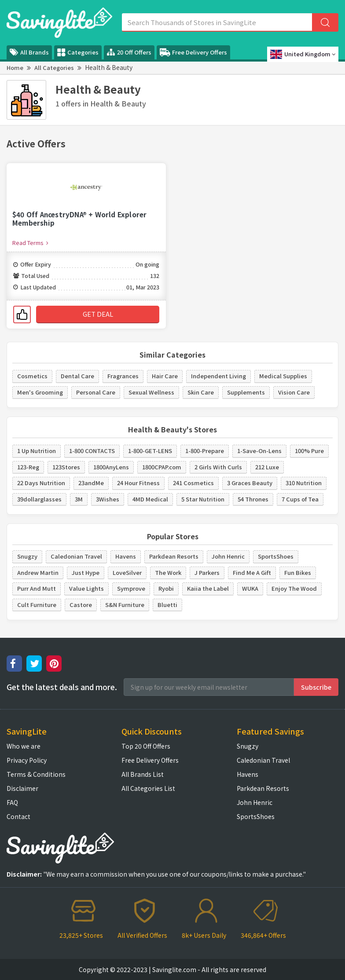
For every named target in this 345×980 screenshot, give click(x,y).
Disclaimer (22, 788)
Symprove (131, 588)
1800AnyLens (111, 467)
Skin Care (201, 392)
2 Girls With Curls (218, 467)
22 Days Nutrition (41, 483)
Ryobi (166, 588)
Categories (78, 52)
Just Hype (86, 572)
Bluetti (167, 605)
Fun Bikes (298, 572)
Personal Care (96, 392)
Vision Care (294, 392)
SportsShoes (276, 556)
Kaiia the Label (208, 588)
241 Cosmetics (193, 483)
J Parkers (207, 572)
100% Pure (309, 451)
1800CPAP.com (162, 467)
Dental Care (77, 376)
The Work (168, 572)
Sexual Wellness (151, 392)
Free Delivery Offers (193, 52)
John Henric (228, 556)
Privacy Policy (27, 760)
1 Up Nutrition (37, 451)
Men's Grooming (40, 392)
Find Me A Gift (252, 572)
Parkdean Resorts (174, 556)
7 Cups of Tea (300, 499)
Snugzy (27, 556)
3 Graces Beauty (250, 483)
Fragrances (123, 376)
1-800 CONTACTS (92, 451)
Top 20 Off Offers (146, 746)
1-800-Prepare (205, 451)
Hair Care (165, 376)
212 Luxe (267, 467)
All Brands (29, 52)
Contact (18, 816)
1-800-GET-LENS (150, 451)
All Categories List (148, 788)
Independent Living (218, 376)
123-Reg (28, 467)
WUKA (250, 588)
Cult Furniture (37, 605)
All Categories (54, 68)
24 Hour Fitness (138, 483)
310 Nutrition (304, 483)
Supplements (246, 392)
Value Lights (86, 588)
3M (79, 499)
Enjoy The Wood (294, 588)
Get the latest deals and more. (62, 687)
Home (15, 68)
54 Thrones (253, 499)
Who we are (24, 746)
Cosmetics (32, 376)
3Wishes (108, 499)
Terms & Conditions (36, 774)
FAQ (12, 802)
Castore (81, 605)
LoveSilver (127, 572)
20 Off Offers (129, 52)
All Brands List (143, 774)
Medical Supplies (283, 376)
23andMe (91, 483)
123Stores (66, 467)
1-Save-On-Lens (259, 451)
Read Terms (30, 243)
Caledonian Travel (76, 556)
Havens (126, 556)
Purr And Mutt (37, 588)
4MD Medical (150, 499)
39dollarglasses (39, 499)
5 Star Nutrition (203, 499)
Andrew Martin (38, 572)
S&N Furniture (125, 605)
